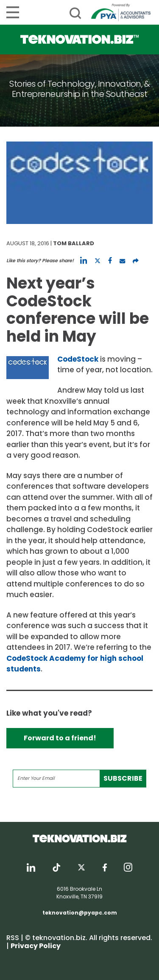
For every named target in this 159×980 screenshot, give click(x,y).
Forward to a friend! (60, 738)
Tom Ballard (74, 243)
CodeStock (78, 359)
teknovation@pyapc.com (80, 913)
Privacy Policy (36, 946)
